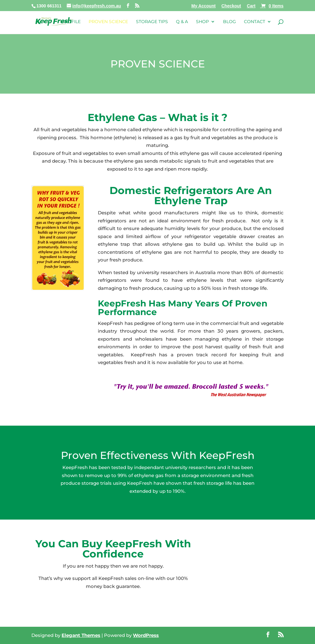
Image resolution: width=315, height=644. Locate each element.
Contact (255, 22)
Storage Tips (152, 22)
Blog (229, 22)
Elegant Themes (81, 635)
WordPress (146, 635)
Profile (71, 22)
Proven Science (108, 22)
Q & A (182, 22)
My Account (203, 6)
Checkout (231, 6)
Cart (251, 6)
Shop (202, 22)
